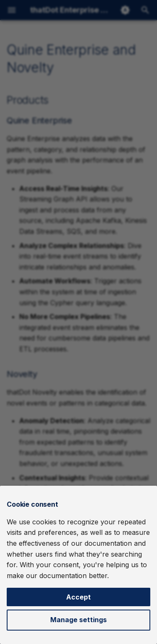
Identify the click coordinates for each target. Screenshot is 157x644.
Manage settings (78, 620)
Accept (78, 597)
